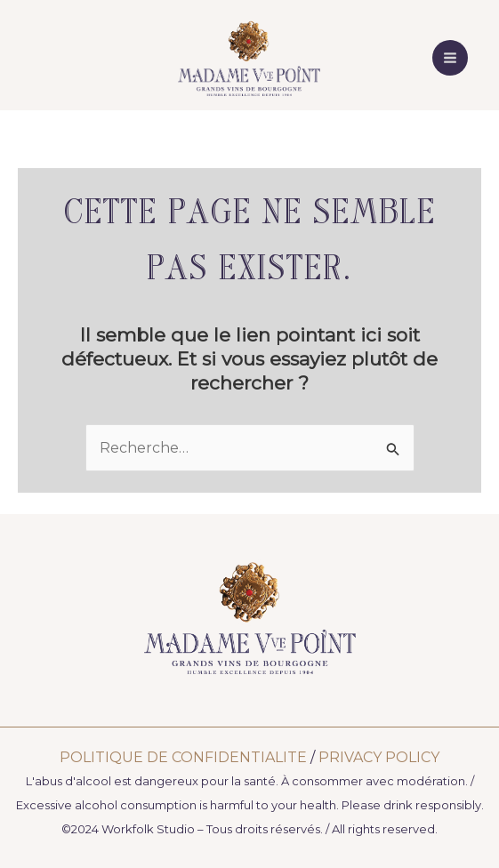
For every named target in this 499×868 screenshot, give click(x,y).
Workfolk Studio (148, 829)
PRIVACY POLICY (379, 757)
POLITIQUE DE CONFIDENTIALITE (183, 757)
